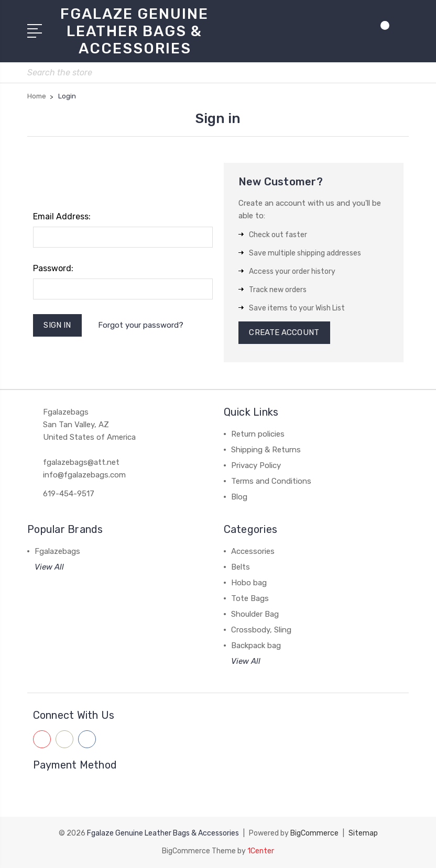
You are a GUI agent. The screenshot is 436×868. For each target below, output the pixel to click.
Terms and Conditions (271, 482)
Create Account (284, 333)
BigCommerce (314, 833)
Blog (239, 497)
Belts (241, 567)
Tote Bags (250, 599)
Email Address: (62, 216)
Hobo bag (249, 583)
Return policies (258, 435)
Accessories (253, 552)
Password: (53, 268)
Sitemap (363, 833)
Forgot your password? (141, 325)
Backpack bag (256, 646)
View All (49, 567)
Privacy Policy (256, 466)
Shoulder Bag (255, 615)
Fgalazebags (57, 552)
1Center (261, 851)
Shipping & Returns (266, 450)
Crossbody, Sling (261, 630)
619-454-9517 (69, 494)
